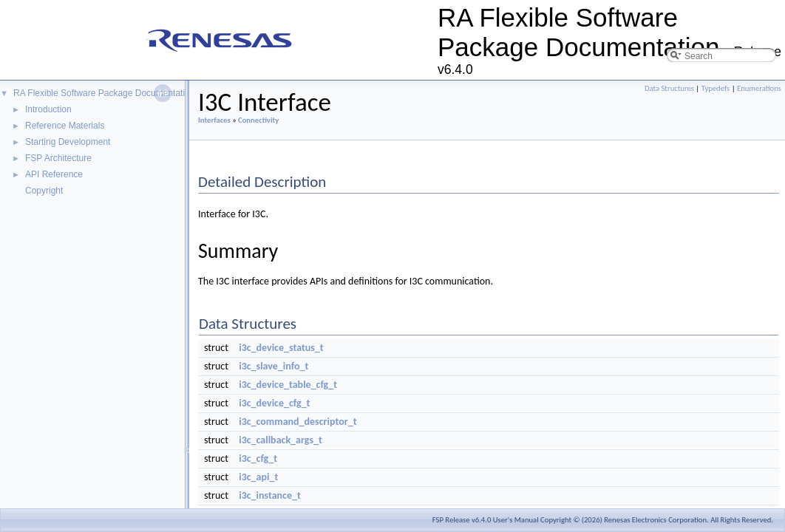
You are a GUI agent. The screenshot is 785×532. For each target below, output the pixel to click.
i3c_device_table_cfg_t (288, 385)
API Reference (54, 174)
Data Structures (669, 88)
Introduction (48, 109)
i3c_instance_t (270, 495)
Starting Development (68, 142)
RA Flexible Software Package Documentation (104, 93)
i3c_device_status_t (281, 348)
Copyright (44, 191)
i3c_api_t (258, 477)
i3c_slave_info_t (273, 366)
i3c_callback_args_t (281, 440)
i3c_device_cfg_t (274, 403)
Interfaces (214, 120)
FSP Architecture (58, 158)
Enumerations (759, 88)
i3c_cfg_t (258, 458)
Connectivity (258, 120)
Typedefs (716, 88)
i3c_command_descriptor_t (298, 422)
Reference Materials (65, 126)
